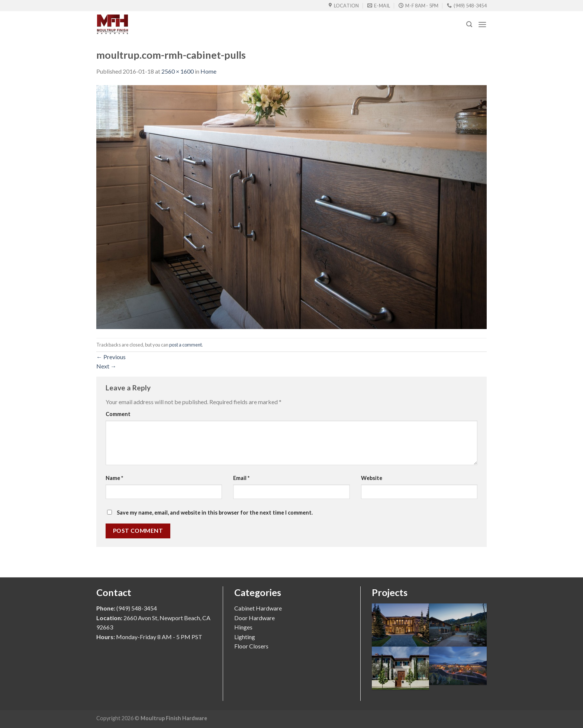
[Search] (469, 24)
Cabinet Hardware (258, 608)
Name (114, 478)
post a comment (186, 345)
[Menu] (482, 24)
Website (372, 478)
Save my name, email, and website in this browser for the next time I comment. (215, 513)
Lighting (245, 637)
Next (106, 366)
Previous (111, 357)
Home (208, 71)
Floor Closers (251, 646)
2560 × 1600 (178, 71)
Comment (118, 414)
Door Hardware (255, 618)
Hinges (243, 627)
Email (241, 478)
